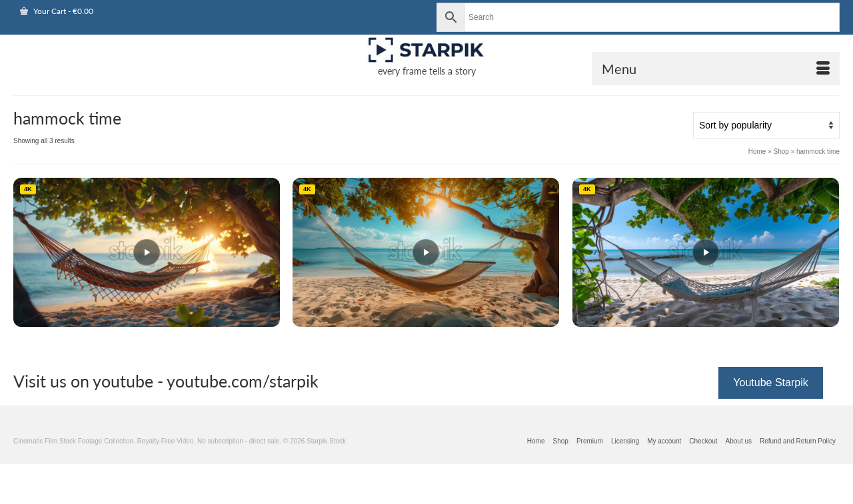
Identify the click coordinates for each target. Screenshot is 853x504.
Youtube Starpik (770, 382)
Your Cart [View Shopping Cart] (57, 11)
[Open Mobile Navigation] (716, 69)
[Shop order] (766, 125)
